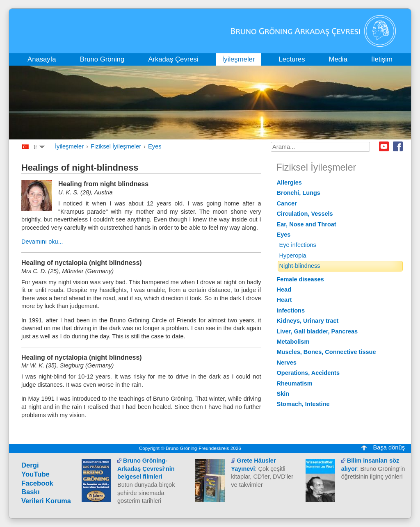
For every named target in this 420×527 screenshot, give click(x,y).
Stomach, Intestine (303, 404)
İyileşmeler (69, 146)
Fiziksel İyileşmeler (116, 146)
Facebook (398, 146)
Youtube (384, 146)
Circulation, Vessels (305, 214)
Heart (284, 300)
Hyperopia (293, 256)
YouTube (35, 474)
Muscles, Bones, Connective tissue (326, 352)
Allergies (289, 183)
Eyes (155, 146)
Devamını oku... (42, 242)
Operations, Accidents (308, 373)
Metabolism (293, 342)
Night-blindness (300, 266)
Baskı (31, 492)
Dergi (30, 465)
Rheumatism (295, 383)
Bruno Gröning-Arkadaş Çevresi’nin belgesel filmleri (146, 469)
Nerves (287, 363)
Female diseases (300, 279)
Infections (291, 310)
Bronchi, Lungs (299, 193)
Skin (283, 394)
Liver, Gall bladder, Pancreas (317, 331)
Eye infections (298, 245)
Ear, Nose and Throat (307, 224)
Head (284, 290)
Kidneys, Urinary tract (308, 321)
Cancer (287, 203)
